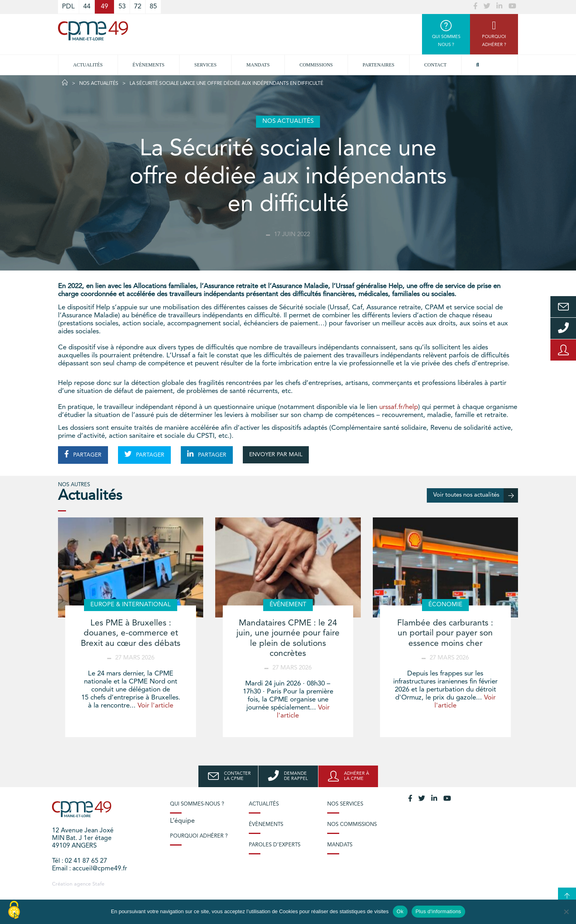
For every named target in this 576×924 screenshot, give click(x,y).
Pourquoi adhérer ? (199, 836)
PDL (68, 7)
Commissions (316, 65)
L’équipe (182, 821)
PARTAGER (83, 454)
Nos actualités (99, 84)
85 (153, 7)
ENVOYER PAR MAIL (276, 455)
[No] (566, 912)
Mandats (258, 65)
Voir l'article (155, 706)
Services (206, 65)
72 (138, 7)
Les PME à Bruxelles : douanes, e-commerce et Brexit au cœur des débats (131, 633)
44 (87, 7)
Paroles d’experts (275, 845)
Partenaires (379, 65)
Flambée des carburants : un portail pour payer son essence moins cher (445, 633)
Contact (436, 65)
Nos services (345, 804)
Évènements (148, 65)
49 (104, 7)
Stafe (98, 884)
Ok (400, 911)
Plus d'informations (438, 911)
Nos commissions (352, 825)
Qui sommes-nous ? (197, 804)
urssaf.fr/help (399, 407)
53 (122, 7)
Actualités (88, 65)
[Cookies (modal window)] (14, 910)
